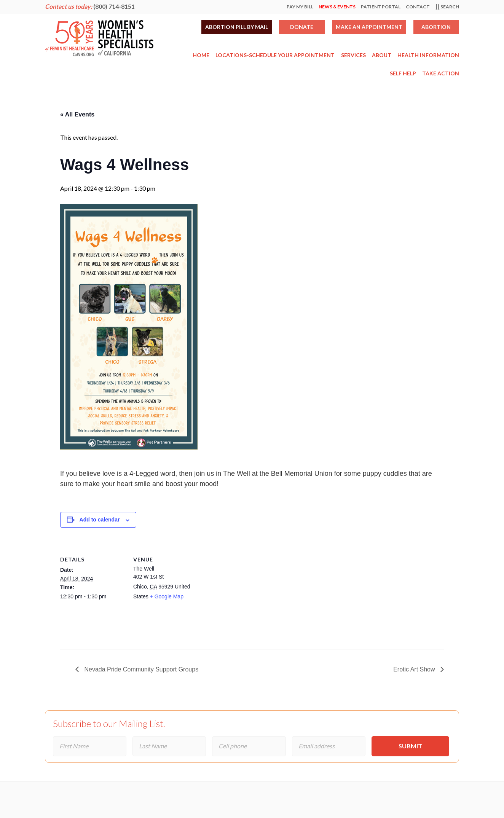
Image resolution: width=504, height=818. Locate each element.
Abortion (436, 27)
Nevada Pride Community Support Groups (140, 669)
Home (201, 55)
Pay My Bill (300, 7)
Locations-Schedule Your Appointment (275, 55)
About (382, 55)
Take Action (441, 73)
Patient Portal (381, 7)
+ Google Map (167, 596)
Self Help (403, 73)
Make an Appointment (369, 27)
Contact (418, 7)
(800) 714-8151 (114, 6)
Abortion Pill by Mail (237, 27)
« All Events (77, 114)
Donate (302, 27)
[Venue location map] (246, 592)
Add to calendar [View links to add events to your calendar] (100, 520)
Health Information (428, 55)
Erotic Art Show (415, 669)
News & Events (337, 7)
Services (353, 55)
